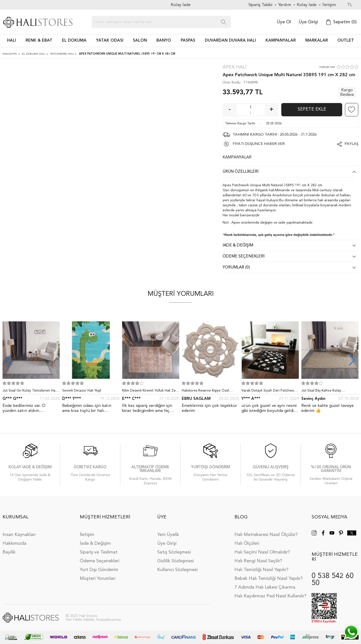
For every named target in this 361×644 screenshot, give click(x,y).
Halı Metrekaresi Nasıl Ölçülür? (266, 535)
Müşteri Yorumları (98, 579)
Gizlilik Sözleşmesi (175, 561)
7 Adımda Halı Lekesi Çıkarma (265, 587)
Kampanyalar (281, 41)
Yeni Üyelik (168, 535)
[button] (352, 360)
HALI (12, 41)
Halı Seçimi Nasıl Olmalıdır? (262, 552)
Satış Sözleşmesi (174, 552)
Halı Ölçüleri (247, 543)
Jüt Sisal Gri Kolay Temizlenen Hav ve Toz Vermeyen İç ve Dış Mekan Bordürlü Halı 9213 (30, 392)
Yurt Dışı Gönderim (99, 570)
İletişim (87, 535)
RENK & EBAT (39, 41)
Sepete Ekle (312, 109)
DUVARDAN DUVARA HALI (230, 41)
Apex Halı (235, 67)
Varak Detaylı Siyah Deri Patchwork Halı (269, 392)
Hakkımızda (14, 543)
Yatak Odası (110, 41)
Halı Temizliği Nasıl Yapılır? (261, 570)
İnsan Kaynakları (19, 535)
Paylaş (351, 144)
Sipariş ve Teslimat (99, 552)
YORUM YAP (327, 67)
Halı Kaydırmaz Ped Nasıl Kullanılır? (270, 596)
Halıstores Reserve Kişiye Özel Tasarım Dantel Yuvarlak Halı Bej (207, 392)
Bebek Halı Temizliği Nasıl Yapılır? (268, 579)
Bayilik (9, 552)
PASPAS (188, 41)
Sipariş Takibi (260, 5)
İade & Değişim (95, 543)
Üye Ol (284, 22)
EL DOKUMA (74, 41)
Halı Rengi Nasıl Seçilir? (258, 561)
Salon (140, 41)
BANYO (164, 41)
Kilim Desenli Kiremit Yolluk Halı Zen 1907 (150, 392)
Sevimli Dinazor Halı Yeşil (82, 391)
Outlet (346, 41)
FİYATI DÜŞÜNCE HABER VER (259, 144)
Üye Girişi (308, 22)
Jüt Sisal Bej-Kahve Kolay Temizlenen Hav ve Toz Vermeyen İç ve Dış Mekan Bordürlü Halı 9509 (330, 392)
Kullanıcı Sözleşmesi (177, 570)
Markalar (317, 41)
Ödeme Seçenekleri (100, 561)
